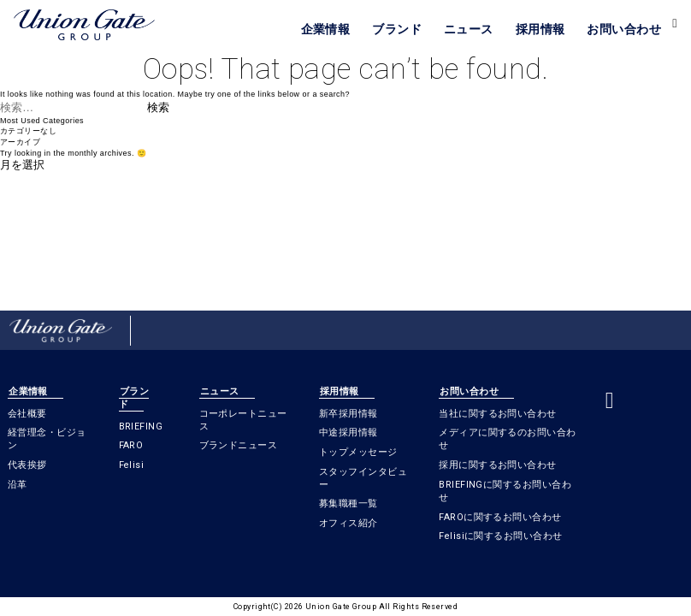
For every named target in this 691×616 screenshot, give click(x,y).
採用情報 (540, 29)
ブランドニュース (239, 445)
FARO (131, 445)
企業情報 (326, 29)
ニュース (469, 29)
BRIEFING (141, 426)
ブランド (397, 29)
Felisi (132, 465)
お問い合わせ (624, 29)
